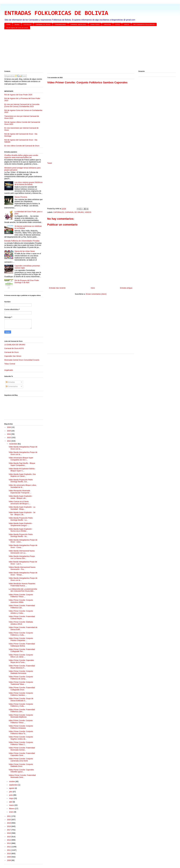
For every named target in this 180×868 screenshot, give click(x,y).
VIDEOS (127, 24)
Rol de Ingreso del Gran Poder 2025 (18, 95)
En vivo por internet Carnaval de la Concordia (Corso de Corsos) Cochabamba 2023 (22, 105)
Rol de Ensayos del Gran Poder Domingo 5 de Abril (27, 281)
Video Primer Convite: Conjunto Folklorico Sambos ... (21, 694)
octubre (12, 781)
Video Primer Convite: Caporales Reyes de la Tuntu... (21, 661)
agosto (12, 788)
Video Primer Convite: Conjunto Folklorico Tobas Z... (21, 743)
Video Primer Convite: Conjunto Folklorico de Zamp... (21, 678)
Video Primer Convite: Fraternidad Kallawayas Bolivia (22, 645)
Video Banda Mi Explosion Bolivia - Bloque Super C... (22, 470)
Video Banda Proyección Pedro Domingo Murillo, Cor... (21, 481)
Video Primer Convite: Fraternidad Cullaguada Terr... (22, 650)
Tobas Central (10, 364)
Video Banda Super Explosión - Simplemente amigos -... (21, 524)
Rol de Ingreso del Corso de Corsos (17, 28)
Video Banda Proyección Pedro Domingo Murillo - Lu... (21, 519)
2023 (9, 437)
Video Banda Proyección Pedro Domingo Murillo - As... (21, 535)
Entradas (10, 382)
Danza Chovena (21, 197)
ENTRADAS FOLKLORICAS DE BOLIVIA (56, 13)
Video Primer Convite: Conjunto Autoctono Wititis (21, 601)
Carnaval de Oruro (11, 352)
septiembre (14, 785)
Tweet (50, 163)
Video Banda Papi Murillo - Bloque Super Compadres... (22, 464)
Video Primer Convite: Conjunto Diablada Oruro (21, 765)
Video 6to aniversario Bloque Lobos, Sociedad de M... (23, 486)
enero (12, 812)
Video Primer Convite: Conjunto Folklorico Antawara (21, 727)
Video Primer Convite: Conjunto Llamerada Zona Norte (21, 760)
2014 (9, 840)
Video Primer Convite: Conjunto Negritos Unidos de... (21, 738)
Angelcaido (9, 370)
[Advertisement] (79, 50)
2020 (9, 820)
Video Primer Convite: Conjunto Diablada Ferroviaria (21, 672)
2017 (9, 830)
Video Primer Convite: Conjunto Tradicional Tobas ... (21, 683)
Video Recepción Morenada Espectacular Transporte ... (20, 492)
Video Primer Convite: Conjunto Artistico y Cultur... (21, 612)
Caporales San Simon (13, 356)
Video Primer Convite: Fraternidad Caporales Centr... (22, 754)
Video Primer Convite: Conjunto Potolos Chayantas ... (21, 639)
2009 (9, 857)
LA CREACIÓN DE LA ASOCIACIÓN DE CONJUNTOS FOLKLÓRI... (23, 590)
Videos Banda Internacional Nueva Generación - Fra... (22, 568)
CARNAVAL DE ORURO (43, 24)
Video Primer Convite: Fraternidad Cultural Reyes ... (22, 617)
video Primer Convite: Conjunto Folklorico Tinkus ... (21, 721)
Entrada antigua (126, 288)
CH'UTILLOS (28, 24)
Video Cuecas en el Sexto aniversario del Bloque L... (20, 503)
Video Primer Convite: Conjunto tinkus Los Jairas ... (21, 656)
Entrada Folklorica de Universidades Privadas (22, 241)
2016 (9, 833)
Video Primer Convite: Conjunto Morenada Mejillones (21, 716)
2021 (9, 816)
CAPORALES (59, 212)
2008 (9, 860)
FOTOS (117, 24)
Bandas (17, 24)
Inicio (93, 288)
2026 (9, 427)
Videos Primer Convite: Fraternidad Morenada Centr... (22, 776)
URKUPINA (107, 24)
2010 (9, 853)
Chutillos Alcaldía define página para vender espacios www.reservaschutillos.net (21, 156)
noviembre (13, 444)
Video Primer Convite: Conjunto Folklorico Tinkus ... (21, 596)
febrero (12, 809)
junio (11, 795)
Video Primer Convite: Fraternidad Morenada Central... (22, 749)
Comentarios (12, 386)
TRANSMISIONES (60, 24)
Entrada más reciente (57, 288)
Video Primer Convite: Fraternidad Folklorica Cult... (22, 607)
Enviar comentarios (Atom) (96, 294)
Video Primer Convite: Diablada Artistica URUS (21, 623)
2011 (9, 850)
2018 (9, 826)
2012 (9, 847)
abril (11, 802)
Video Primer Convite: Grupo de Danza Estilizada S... (21, 700)
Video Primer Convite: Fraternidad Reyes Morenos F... (22, 667)
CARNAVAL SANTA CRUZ (78, 24)
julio (11, 792)
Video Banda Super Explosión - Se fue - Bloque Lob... (22, 513)
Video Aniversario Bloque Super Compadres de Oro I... (21, 459)
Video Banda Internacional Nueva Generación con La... (22, 552)
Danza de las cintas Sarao (25, 251)
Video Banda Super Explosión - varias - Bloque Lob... (21, 497)
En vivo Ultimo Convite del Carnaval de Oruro (22, 146)
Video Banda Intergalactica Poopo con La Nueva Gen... (22, 557)
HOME (8, 24)
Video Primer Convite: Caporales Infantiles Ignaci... (21, 771)
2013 (9, 843)
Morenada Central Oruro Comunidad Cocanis (22, 360)
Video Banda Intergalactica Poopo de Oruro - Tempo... (23, 574)
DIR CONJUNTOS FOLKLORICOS (144, 24)
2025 (9, 431)
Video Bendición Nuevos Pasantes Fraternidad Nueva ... (22, 585)
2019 (9, 823)
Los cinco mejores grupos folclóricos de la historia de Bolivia (29, 183)
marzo (12, 805)
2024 (9, 434)
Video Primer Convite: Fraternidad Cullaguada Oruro (22, 689)
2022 (9, 441)
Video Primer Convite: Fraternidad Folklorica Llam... (22, 711)
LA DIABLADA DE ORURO (15, 345)
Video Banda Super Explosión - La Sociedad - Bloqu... (22, 508)
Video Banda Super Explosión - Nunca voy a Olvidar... (21, 530)
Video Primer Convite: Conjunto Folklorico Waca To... (21, 732)
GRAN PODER (95, 24)
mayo (11, 798)
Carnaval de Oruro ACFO (14, 348)
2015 (9, 837)
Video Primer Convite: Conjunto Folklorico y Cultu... (21, 634)
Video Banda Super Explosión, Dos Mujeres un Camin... (22, 475)
